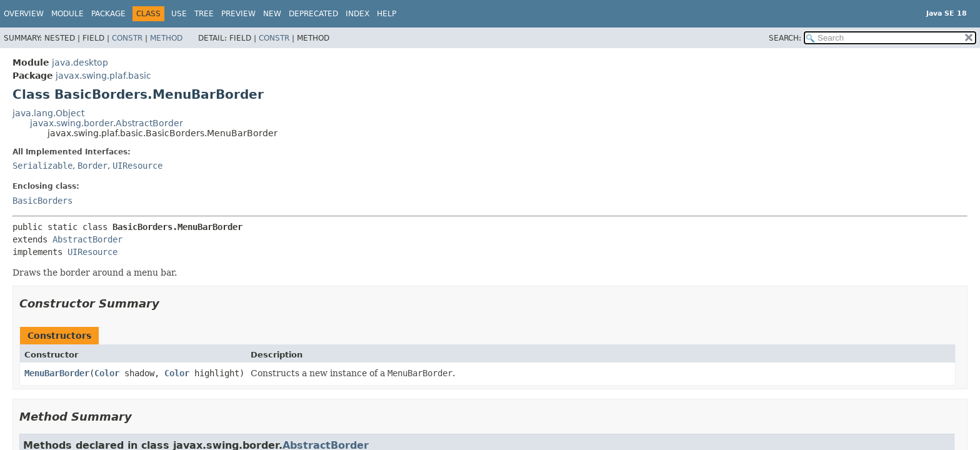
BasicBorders (42, 201)
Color (107, 373)
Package (108, 14)
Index (357, 14)
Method (166, 38)
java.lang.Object (48, 113)
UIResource (137, 166)
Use (179, 14)
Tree (204, 14)
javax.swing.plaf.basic (103, 76)
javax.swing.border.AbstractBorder (107, 123)
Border (92, 166)
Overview (24, 14)
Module (67, 14)
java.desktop (80, 62)
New (272, 14)
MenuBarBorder (57, 373)
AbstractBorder (87, 239)
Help (387, 14)
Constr (127, 38)
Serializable (42, 166)
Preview (238, 14)
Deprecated (313, 14)
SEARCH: (785, 38)
